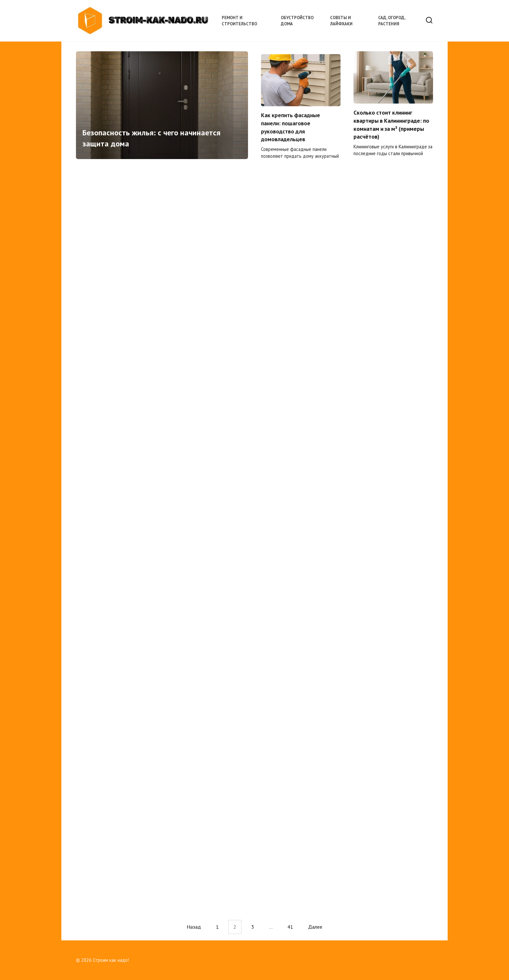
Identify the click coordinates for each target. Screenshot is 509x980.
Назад (194, 927)
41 (290, 927)
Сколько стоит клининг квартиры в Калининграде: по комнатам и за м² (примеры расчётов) (391, 126)
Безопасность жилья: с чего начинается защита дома (151, 140)
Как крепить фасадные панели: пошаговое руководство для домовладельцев (291, 130)
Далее (315, 927)
